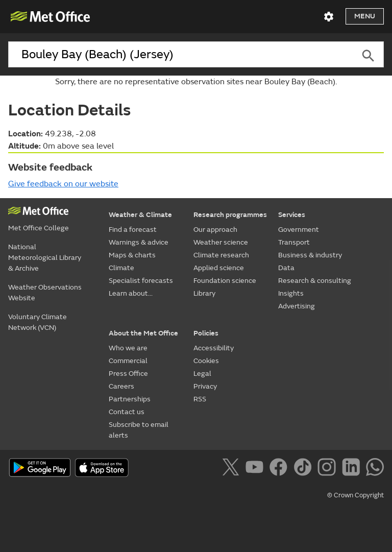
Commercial (128, 361)
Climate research (221, 255)
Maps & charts (132, 255)
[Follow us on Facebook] (280, 469)
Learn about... (131, 293)
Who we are (128, 348)
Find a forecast (133, 230)
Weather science (221, 242)
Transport (294, 242)
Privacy (205, 386)
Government (299, 230)
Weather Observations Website (45, 293)
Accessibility (214, 348)
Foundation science (225, 281)
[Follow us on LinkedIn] (353, 469)
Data (286, 268)
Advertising (297, 306)
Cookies (206, 361)
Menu (365, 16)
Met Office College (39, 228)
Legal (202, 374)
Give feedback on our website (63, 184)
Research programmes (230, 215)
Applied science (219, 268)
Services (292, 215)
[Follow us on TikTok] (304, 469)
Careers (121, 386)
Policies (206, 333)
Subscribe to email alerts (139, 430)
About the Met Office (143, 333)
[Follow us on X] (232, 469)
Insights (291, 293)
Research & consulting (315, 281)
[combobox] (180, 55)
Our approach (215, 230)
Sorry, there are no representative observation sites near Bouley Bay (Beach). (196, 82)
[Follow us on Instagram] (328, 469)
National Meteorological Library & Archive (45, 258)
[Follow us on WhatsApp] (375, 469)
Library (204, 293)
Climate (121, 268)
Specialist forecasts (141, 281)
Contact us (127, 412)
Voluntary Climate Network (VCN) (38, 322)
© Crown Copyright (356, 495)
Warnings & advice (139, 242)
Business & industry (310, 255)
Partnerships (130, 399)
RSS (200, 399)
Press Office (128, 374)
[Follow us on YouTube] (256, 469)
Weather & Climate (140, 215)
